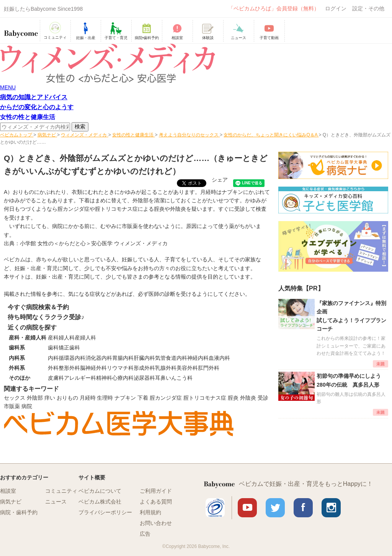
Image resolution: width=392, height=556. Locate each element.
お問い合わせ (156, 523)
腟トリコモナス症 (116, 209)
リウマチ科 (120, 368)
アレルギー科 (80, 378)
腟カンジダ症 (73, 209)
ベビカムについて (100, 491)
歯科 (53, 348)
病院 (27, 406)
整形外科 (69, 368)
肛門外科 (209, 368)
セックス (15, 398)
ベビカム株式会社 (100, 502)
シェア (220, 180)
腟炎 (159, 209)
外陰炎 (178, 209)
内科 (53, 358)
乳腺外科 (166, 368)
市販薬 (12, 406)
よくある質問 (156, 502)
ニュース (56, 502)
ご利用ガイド (156, 491)
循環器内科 (72, 358)
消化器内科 (99, 358)
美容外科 (187, 368)
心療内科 (123, 378)
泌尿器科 (144, 378)
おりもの (67, 398)
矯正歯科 (69, 348)
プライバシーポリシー (105, 512)
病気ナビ (11, 502)
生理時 (105, 398)
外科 (53, 368)
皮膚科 (56, 378)
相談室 (8, 491)
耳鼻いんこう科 (174, 378)
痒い (50, 398)
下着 (143, 398)
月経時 (88, 398)
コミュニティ (61, 491)
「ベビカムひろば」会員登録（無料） (274, 8)
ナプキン (125, 398)
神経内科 (198, 358)
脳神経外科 (93, 368)
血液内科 (219, 358)
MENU (8, 87)
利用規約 (150, 512)
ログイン (336, 8)
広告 (145, 534)
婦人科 (67, 338)
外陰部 (35, 398)
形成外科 (144, 368)
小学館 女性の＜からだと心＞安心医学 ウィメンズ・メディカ (94, 243)
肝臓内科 (144, 358)
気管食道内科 (171, 358)
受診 (263, 398)
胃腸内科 (123, 358)
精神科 (104, 378)
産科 (53, 338)
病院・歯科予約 (19, 512)
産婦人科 (85, 338)
